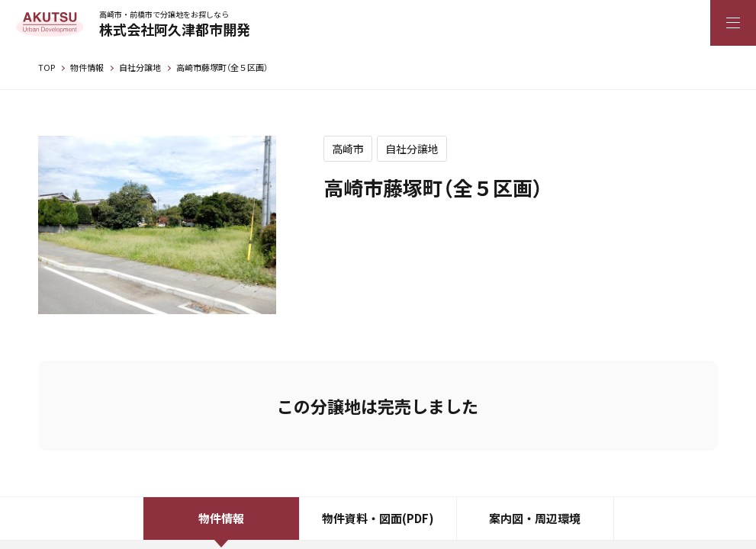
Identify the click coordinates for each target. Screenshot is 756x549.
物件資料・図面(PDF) (378, 518)
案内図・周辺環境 (535, 518)
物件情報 (87, 67)
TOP (47, 67)
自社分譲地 (140, 67)
